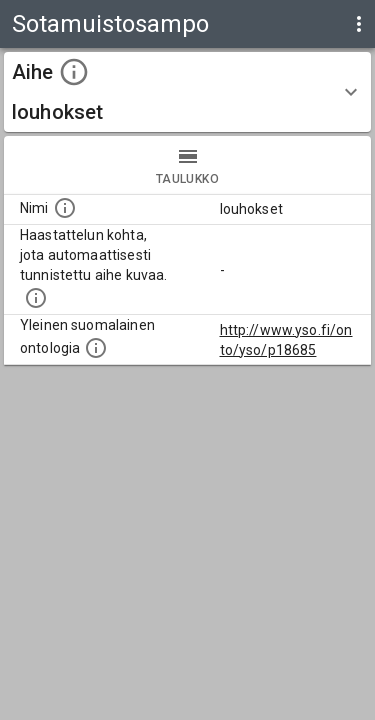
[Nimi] (65, 208)
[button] (187, 92)
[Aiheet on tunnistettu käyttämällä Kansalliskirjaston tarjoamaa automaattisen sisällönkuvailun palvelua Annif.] (36, 298)
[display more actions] (359, 24)
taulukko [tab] (187, 165)
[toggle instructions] (74, 72)
